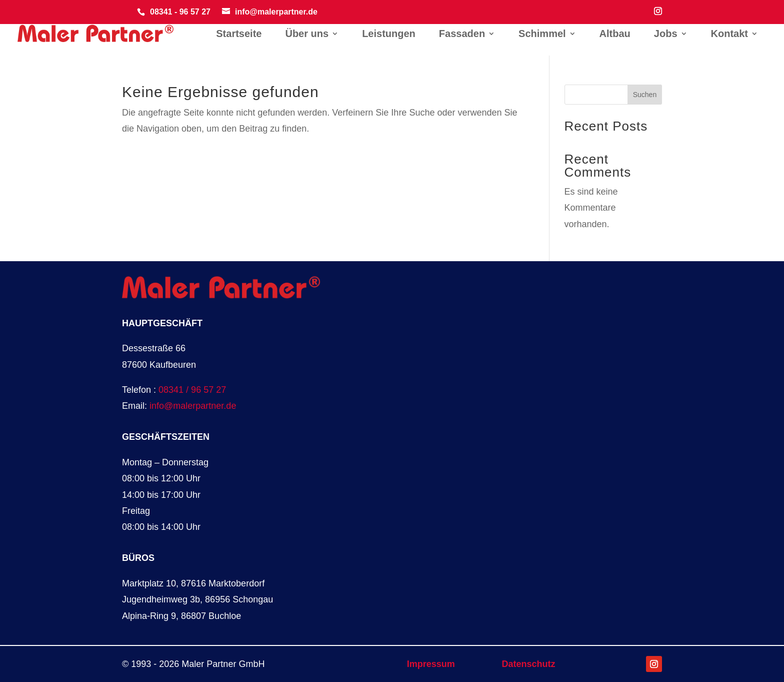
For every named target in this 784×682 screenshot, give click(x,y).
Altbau (615, 35)
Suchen (645, 95)
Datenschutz (529, 664)
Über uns (307, 35)
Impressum (431, 664)
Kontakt (729, 35)
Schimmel (542, 35)
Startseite (239, 35)
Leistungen (389, 35)
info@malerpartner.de (193, 406)
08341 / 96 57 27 (192, 390)
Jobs (666, 35)
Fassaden (462, 35)
